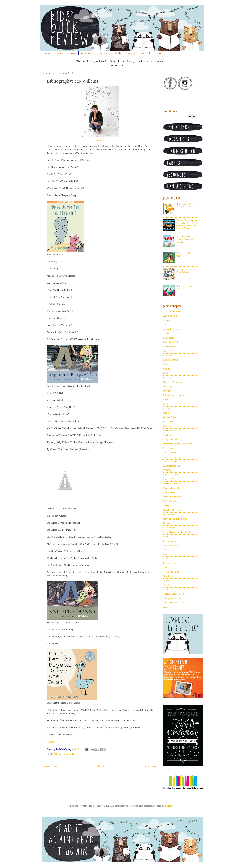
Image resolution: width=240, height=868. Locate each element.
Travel (166, 585)
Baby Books (169, 338)
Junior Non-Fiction (172, 457)
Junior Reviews (170, 462)
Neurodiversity (170, 515)
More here (51, 742)
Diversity (167, 391)
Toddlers (167, 581)
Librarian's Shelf (171, 475)
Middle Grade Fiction (173, 497)
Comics (167, 369)
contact (161, 53)
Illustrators (168, 435)
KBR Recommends (172, 466)
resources (72, 53)
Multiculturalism (171, 501)
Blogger (168, 806)
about (48, 53)
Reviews (167, 550)
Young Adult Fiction (172, 598)
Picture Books (170, 528)
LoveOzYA (168, 479)
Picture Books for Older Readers (178, 532)
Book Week (168, 351)
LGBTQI (167, 470)
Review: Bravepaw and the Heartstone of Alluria (186, 239)
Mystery (167, 506)
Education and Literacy (174, 395)
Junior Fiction (169, 453)
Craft (166, 373)
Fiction (166, 413)
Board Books (169, 347)
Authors (57, 754)
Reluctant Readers (171, 545)
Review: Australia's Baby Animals (185, 271)
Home (101, 766)
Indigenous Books (171, 439)
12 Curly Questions (172, 311)
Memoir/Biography (172, 488)
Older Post (150, 766)
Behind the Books (70, 754)
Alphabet (167, 320)
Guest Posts (168, 422)
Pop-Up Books (170, 541)
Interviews (168, 448)
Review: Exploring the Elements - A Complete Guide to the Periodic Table (187, 224)
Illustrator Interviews (173, 431)
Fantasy (167, 409)
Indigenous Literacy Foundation (178, 444)
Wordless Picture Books (174, 594)
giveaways (130, 53)
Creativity (168, 378)
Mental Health (170, 492)
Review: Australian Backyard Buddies (185, 205)
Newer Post (50, 766)
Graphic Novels (170, 417)
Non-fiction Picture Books (175, 519)
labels (118, 53)
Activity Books (170, 316)
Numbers (167, 523)
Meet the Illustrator (172, 484)
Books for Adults (171, 360)
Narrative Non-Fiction (173, 510)
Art (165, 325)
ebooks (166, 607)
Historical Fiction (171, 426)
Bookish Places (170, 356)
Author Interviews (171, 329)
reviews (59, 53)
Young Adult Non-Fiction (175, 603)
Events (166, 400)
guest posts (105, 53)
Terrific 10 (168, 576)
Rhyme (166, 554)
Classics (167, 364)
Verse (166, 589)
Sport (166, 567)
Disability (168, 386)
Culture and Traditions (173, 382)
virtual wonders (88, 53)
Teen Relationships (172, 572)
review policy (146, 53)
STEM (166, 559)
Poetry (166, 536)
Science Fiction (170, 563)
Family (166, 404)
